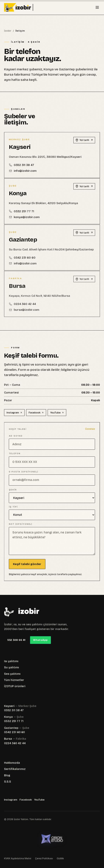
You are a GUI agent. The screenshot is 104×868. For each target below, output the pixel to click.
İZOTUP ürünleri (15, 686)
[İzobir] (22, 612)
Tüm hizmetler (14, 680)
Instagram (15, 413)
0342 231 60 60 (22, 261)
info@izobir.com (23, 173)
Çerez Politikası (44, 858)
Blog (7, 775)
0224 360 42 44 (15, 743)
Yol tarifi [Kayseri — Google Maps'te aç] (84, 142)
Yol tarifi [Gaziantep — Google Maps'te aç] (84, 236)
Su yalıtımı (12, 667)
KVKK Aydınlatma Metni (18, 858)
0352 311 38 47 (21, 167)
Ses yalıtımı (12, 674)
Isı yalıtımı (11, 661)
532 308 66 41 (16, 640)
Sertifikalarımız (15, 769)
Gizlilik (60, 858)
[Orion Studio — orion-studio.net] (52, 839)
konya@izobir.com (24, 220)
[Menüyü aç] (97, 7)
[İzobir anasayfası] (25, 7)
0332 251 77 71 (21, 214)
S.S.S (8, 782)
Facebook (36, 413)
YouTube (57, 413)
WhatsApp (40, 640)
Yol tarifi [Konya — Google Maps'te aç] (84, 189)
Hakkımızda (12, 763)
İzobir (8, 31)
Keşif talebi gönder (25, 564)
